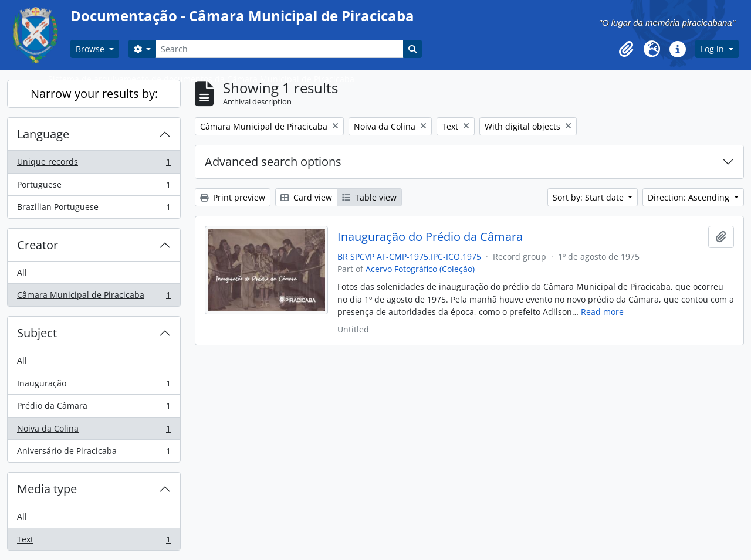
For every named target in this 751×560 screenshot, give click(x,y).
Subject (37, 333)
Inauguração (94, 386)
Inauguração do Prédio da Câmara (430, 237)
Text (94, 542)
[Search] (279, 49)
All (22, 272)
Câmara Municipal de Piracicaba (94, 297)
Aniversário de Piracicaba (94, 453)
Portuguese (94, 187)
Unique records (94, 164)
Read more (602, 312)
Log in (713, 49)
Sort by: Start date (589, 197)
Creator (38, 245)
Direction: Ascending (690, 197)
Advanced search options (273, 162)
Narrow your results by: (94, 94)
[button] (626, 49)
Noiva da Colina (94, 431)
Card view (306, 197)
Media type (47, 489)
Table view (369, 197)
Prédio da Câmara (94, 408)
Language (43, 134)
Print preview (233, 197)
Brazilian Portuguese (94, 209)
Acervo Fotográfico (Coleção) (420, 269)
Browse (91, 49)
